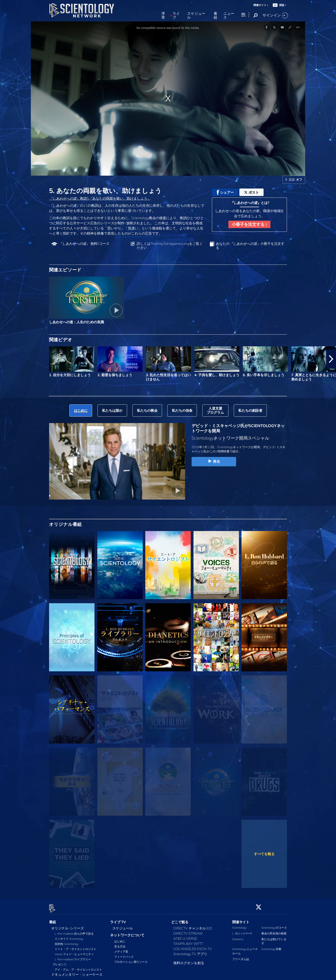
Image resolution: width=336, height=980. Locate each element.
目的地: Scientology (67, 941)
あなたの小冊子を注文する (250, 246)
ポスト (251, 192)
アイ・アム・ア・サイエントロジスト (78, 967)
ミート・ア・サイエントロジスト (76, 946)
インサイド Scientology (69, 936)
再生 (214, 461)
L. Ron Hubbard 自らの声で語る (74, 931)
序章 (163, 16)
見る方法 (120, 944)
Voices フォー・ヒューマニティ (74, 952)
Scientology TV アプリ (190, 951)
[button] (331, 359)
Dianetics (238, 937)
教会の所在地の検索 (274, 931)
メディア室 (121, 949)
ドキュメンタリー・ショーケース (77, 972)
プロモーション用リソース (131, 959)
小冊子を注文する (249, 224)
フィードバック (124, 954)
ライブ (176, 16)
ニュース (229, 16)
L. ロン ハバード (242, 931)
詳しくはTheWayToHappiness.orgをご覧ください (170, 246)
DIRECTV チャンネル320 (193, 926)
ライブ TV (118, 919)
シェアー (225, 192)
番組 (215, 16)
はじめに (120, 939)
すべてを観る (264, 854)
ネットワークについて (127, 932)
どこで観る (180, 919)
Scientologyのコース (274, 925)
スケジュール (196, 16)
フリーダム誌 (241, 956)
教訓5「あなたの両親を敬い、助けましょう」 (100, 198)
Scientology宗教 (271, 947)
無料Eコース (84, 244)
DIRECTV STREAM (188, 931)
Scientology (239, 925)
